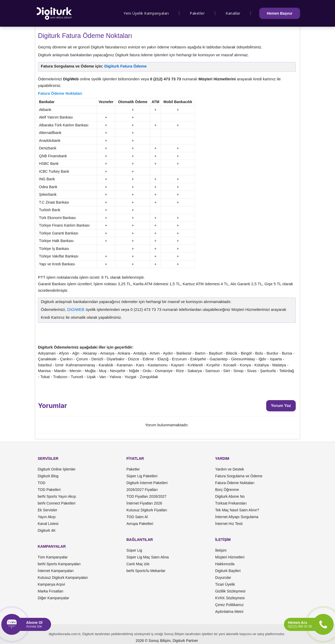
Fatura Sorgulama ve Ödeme (239, 476)
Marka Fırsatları (51, 591)
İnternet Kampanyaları (56, 571)
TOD (41, 483)
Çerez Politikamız (229, 605)
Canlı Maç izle (138, 564)
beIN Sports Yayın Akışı (57, 496)
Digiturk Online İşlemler (57, 469)
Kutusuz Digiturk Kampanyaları (63, 578)
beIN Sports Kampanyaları (59, 564)
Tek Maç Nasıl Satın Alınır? (237, 510)
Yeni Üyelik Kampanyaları (146, 13)
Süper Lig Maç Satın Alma (148, 557)
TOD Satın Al (137, 517)
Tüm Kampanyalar (53, 557)
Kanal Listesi (48, 524)
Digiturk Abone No (230, 496)
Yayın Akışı (47, 517)
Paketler (197, 13)
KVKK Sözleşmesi (230, 598)
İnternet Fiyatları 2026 (144, 503)
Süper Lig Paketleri (142, 476)
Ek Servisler (48, 510)
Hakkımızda (225, 564)
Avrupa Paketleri (140, 524)
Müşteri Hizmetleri (230, 557)
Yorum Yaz (281, 405)
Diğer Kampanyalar (53, 598)
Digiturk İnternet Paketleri (147, 483)
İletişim (221, 550)
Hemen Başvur (280, 13)
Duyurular (223, 578)
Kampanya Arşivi (51, 584)
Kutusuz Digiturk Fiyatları (147, 510)
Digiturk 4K (47, 530)
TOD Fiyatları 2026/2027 (146, 496)
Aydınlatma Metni (229, 612)
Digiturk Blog (48, 476)
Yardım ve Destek (230, 469)
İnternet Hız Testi (229, 524)
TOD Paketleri (49, 490)
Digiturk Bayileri (228, 571)
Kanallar (233, 13)
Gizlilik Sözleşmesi (230, 591)
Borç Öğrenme (227, 490)
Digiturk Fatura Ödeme (126, 66)
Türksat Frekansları (231, 503)
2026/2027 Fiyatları (142, 490)
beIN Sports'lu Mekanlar (146, 571)
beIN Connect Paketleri (57, 503)
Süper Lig (134, 550)
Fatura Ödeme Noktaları (235, 483)
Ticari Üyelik (225, 584)
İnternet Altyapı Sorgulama (237, 517)
